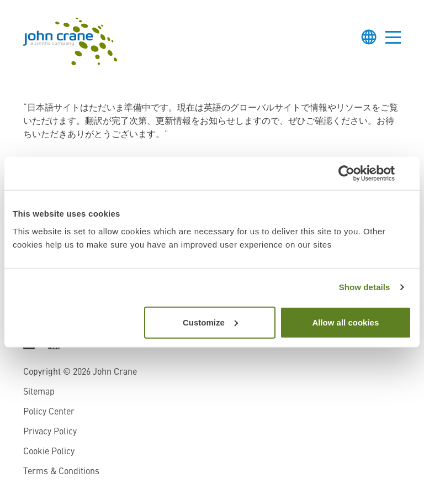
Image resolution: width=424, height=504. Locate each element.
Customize (210, 322)
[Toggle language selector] (369, 37)
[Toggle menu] (393, 37)
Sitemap (39, 392)
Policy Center (49, 412)
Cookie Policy (49, 452)
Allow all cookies (345, 322)
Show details (365, 287)
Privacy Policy (50, 432)
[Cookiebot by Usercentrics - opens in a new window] (363, 174)
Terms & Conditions (61, 472)
